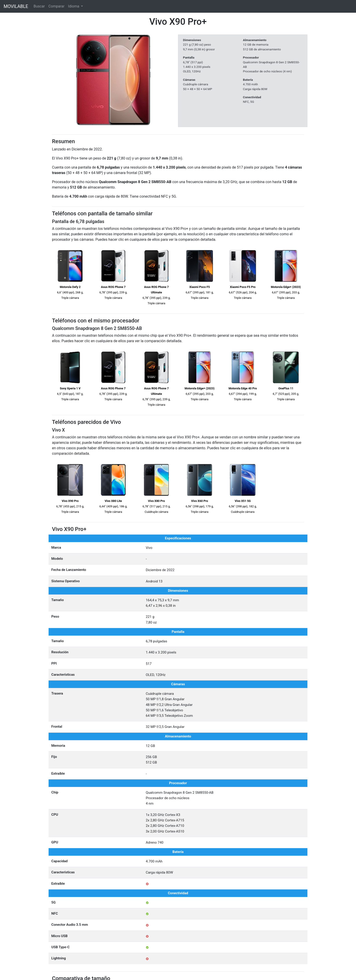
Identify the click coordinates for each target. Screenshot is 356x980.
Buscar (39, 6)
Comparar (56, 6)
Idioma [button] (74, 6)
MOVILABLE (16, 6)
